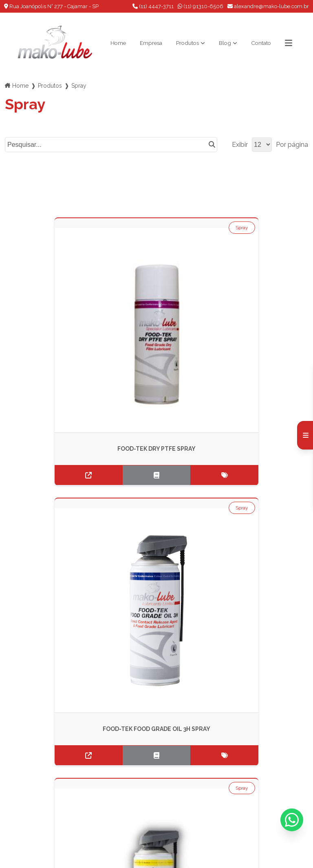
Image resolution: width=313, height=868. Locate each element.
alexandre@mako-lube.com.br (268, 6)
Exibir (240, 144)
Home (109, 43)
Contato (267, 43)
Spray (55, 227)
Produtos (187, 43)
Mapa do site (30, 815)
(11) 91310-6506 (201, 6)
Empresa (145, 43)
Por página (292, 144)
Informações (30, 805)
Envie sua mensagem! (151, 792)
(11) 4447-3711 (153, 6)
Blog (228, 43)
